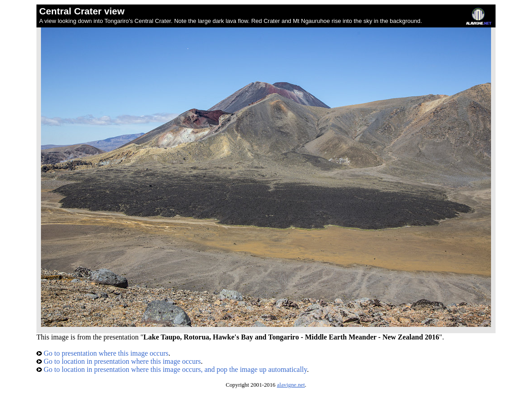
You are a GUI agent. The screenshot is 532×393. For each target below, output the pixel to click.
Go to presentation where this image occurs (102, 353)
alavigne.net (291, 385)
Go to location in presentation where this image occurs (119, 361)
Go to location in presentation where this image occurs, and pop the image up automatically (172, 369)
